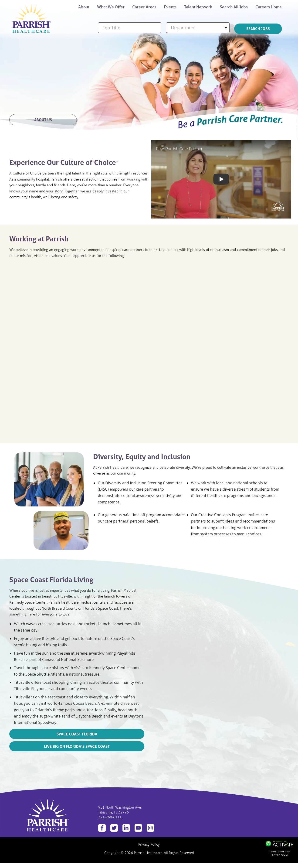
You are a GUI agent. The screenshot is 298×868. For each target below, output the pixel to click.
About (84, 7)
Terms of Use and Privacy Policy (279, 853)
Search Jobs (258, 29)
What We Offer (111, 7)
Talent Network (198, 7)
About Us (43, 120)
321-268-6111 (110, 817)
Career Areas (144, 7)
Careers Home (269, 7)
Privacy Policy (149, 844)
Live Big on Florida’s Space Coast (77, 746)
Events (170, 7)
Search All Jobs (234, 7)
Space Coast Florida (77, 734)
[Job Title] (130, 28)
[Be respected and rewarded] (32, 18)
